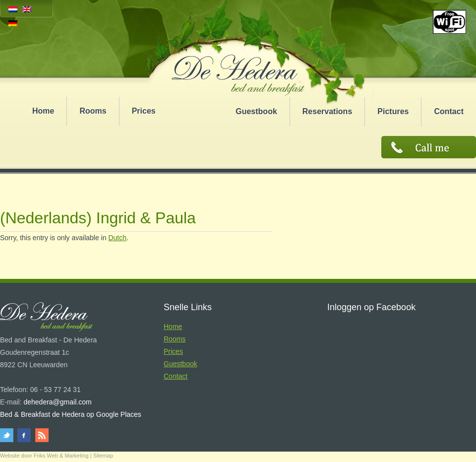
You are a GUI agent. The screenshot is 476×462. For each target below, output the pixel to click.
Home (43, 111)
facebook (25, 435)
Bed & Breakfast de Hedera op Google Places (71, 414)
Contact (449, 111)
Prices (144, 111)
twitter (8, 435)
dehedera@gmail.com (57, 402)
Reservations (327, 111)
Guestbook (256, 111)
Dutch (117, 238)
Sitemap (103, 456)
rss (41, 435)
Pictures (393, 111)
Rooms (93, 111)
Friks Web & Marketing (61, 456)
